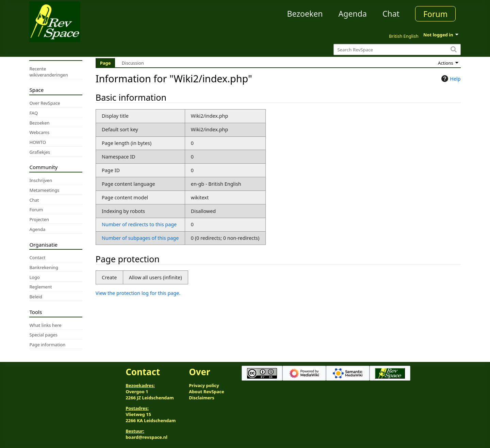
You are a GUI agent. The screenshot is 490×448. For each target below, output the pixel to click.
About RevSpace (207, 392)
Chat (391, 14)
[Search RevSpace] (397, 49)
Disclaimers (202, 398)
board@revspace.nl (146, 437)
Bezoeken (305, 14)
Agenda (353, 14)
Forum (435, 14)
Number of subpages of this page (140, 238)
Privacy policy (204, 385)
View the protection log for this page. (138, 293)
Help (450, 79)
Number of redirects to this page (139, 224)
